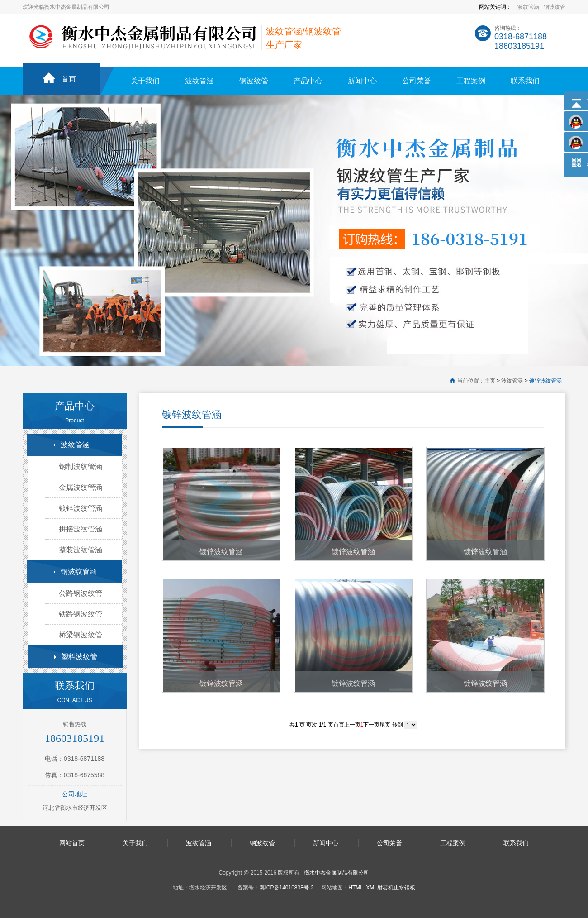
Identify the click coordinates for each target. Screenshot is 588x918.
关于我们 (145, 81)
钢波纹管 (555, 7)
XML (372, 888)
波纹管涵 (528, 7)
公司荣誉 (417, 81)
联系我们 (525, 81)
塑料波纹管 (79, 657)
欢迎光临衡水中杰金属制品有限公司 (66, 7)
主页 (490, 381)
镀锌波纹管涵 (545, 381)
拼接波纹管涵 (81, 529)
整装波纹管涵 (81, 550)
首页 (69, 79)
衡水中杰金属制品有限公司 (337, 873)
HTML (356, 888)
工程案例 (471, 81)
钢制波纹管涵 (81, 466)
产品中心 (308, 81)
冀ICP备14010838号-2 (287, 888)
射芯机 (385, 888)
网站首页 (72, 843)
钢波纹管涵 (79, 571)
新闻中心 (362, 81)
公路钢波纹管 (81, 593)
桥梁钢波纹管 (81, 635)
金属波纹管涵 (81, 487)
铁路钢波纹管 (81, 614)
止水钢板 (404, 888)
